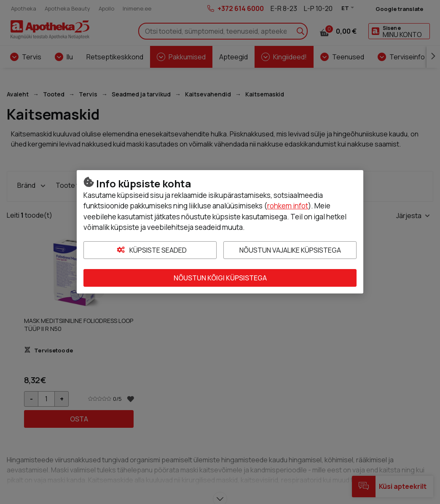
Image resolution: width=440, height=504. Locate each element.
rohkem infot (288, 206)
